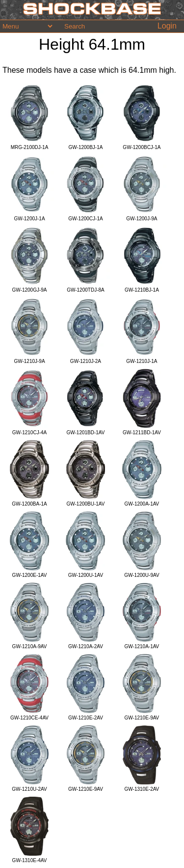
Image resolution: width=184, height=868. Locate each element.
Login (167, 26)
